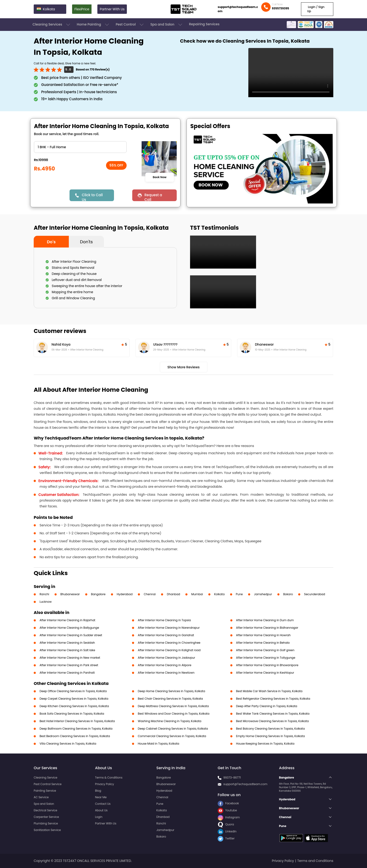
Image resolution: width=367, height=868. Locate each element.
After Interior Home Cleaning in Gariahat (166, 635)
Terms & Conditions (109, 778)
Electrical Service (46, 810)
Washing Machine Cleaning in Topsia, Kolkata (170, 721)
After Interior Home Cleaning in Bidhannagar (267, 628)
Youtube (227, 810)
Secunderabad (315, 594)
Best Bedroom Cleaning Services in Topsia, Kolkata (75, 736)
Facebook (228, 803)
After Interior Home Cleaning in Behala (263, 643)
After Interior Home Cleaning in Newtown (166, 673)
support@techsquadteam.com (238, 9)
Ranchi (44, 594)
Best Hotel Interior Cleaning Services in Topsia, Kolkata (77, 721)
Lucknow (46, 602)
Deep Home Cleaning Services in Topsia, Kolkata (172, 691)
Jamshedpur (263, 594)
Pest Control (130, 25)
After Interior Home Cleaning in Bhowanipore (267, 665)
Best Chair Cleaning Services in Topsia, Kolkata (170, 699)
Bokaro (288, 594)
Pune (239, 594)
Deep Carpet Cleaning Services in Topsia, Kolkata (74, 699)
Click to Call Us (92, 197)
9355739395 (280, 8)
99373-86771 (232, 778)
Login (99, 817)
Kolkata (219, 594)
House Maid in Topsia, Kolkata (159, 744)
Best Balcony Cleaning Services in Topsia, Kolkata (271, 729)
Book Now (160, 177)
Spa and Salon (167, 25)
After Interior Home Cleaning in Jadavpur (167, 658)
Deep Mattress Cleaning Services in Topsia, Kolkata (173, 706)
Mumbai (197, 594)
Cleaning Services (52, 25)
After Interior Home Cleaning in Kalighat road (169, 650)
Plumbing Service (46, 823)
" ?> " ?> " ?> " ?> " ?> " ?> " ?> (80, 147)
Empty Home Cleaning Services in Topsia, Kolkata (271, 736)
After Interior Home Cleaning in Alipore (165, 665)
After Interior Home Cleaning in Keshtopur (265, 673)
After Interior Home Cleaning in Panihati (67, 673)
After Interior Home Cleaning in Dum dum (265, 620)
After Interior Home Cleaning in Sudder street (71, 635)
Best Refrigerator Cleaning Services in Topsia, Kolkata (273, 699)
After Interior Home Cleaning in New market (70, 658)
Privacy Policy (105, 784)
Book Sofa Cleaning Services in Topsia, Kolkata (72, 714)
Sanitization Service (47, 830)
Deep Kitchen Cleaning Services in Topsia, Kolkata (74, 706)
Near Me (101, 797)
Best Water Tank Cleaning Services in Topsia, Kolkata (273, 714)
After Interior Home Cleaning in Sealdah (67, 643)
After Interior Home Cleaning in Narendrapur (169, 628)
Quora (226, 824)
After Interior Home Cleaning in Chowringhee (169, 643)
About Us (101, 810)
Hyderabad (125, 594)
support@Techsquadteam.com (245, 784)
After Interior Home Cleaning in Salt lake (67, 650)
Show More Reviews (183, 367)
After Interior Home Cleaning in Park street (69, 665)
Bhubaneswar (70, 594)
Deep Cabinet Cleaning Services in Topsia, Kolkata (173, 729)
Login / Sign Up (316, 9)
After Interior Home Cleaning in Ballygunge (69, 628)
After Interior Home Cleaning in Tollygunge (266, 658)
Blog (98, 791)
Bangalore (98, 594)
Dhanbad (173, 594)
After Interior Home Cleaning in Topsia (164, 620)
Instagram (229, 817)
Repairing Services (204, 24)
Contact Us (103, 804)
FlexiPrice (82, 9)
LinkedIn (227, 831)
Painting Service (45, 791)
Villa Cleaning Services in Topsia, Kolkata (68, 744)
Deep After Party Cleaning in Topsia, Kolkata (267, 706)
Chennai (150, 594)
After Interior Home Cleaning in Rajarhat (67, 620)
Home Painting (93, 25)
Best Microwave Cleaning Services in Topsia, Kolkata (273, 721)
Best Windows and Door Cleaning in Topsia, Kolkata (174, 714)
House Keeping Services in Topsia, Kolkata (265, 744)
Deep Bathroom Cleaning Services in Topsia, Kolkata (76, 729)
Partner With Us (112, 9)
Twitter (226, 838)
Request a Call (153, 197)
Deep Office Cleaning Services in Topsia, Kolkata (73, 691)
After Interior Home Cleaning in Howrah (263, 635)
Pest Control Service (48, 784)
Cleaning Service (46, 778)
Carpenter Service (46, 817)
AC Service (41, 797)
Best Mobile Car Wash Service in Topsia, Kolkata (269, 691)
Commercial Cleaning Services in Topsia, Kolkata (172, 736)
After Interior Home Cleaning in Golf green (265, 650)
